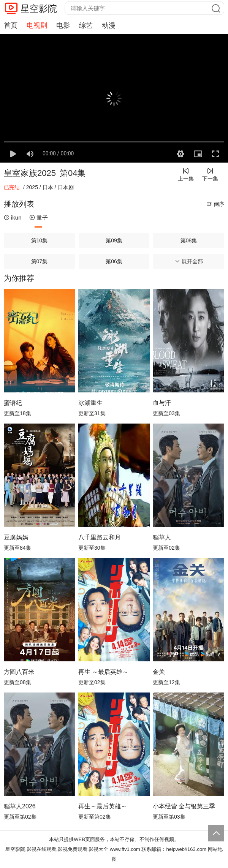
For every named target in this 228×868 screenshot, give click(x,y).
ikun (13, 217)
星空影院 (39, 9)
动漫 (109, 25)
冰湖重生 (90, 403)
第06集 (114, 261)
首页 (11, 25)
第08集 (189, 240)
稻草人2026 (20, 806)
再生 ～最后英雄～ (103, 672)
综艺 (86, 25)
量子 (39, 217)
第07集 (40, 261)
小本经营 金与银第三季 (184, 806)
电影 (63, 25)
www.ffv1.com (125, 849)
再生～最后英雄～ (103, 806)
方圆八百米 (19, 672)
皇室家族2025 (30, 173)
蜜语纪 (13, 403)
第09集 (114, 240)
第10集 (40, 240)
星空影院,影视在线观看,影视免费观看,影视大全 (57, 849)
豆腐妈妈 (16, 537)
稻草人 (162, 537)
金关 (159, 672)
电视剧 (37, 25)
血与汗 (162, 403)
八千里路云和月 (100, 537)
